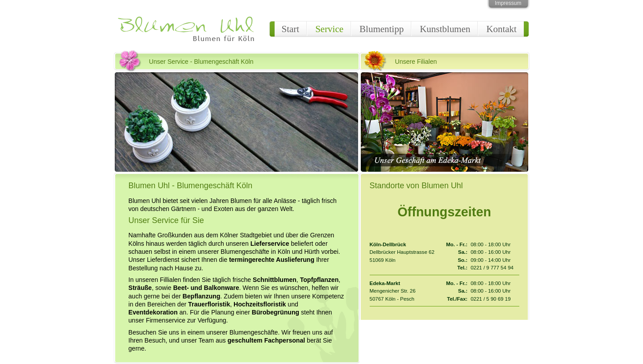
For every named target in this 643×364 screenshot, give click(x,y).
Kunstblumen (445, 29)
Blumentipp (382, 29)
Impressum (508, 3)
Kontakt (501, 29)
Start (291, 29)
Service (329, 29)
